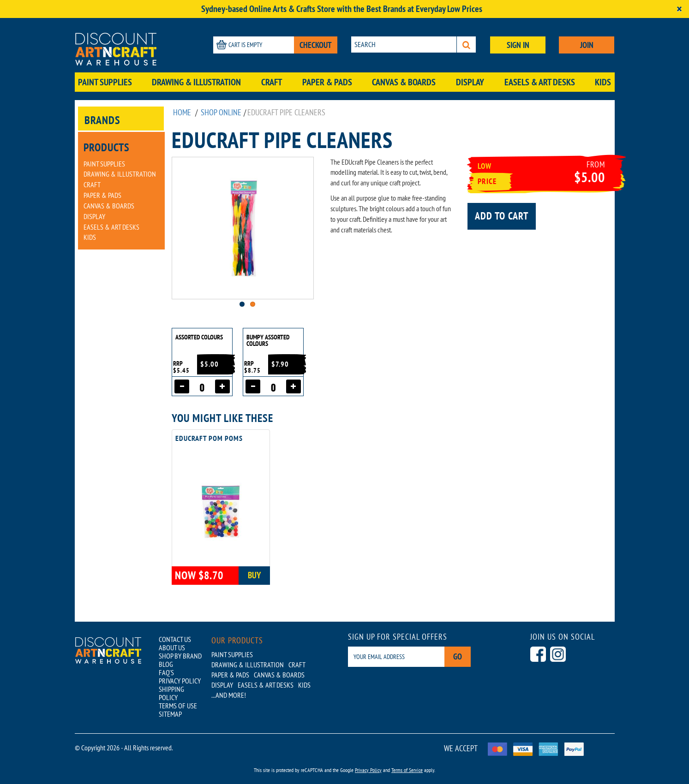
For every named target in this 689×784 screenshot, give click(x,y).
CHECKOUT (316, 45)
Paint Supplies (105, 82)
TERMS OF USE (178, 706)
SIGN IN (518, 45)
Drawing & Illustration (196, 82)
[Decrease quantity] (182, 386)
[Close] (679, 9)
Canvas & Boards (404, 82)
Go (458, 656)
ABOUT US (172, 647)
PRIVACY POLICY (180, 681)
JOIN (587, 45)
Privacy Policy (368, 770)
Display (470, 82)
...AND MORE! (229, 695)
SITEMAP (170, 714)
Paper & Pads (327, 82)
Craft (272, 82)
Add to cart (502, 216)
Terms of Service (407, 770)
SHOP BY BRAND (180, 656)
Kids (603, 82)
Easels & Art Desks (540, 82)
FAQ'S (166, 672)
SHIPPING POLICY (171, 693)
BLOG (166, 664)
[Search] (466, 45)
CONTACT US (175, 639)
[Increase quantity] (222, 386)
